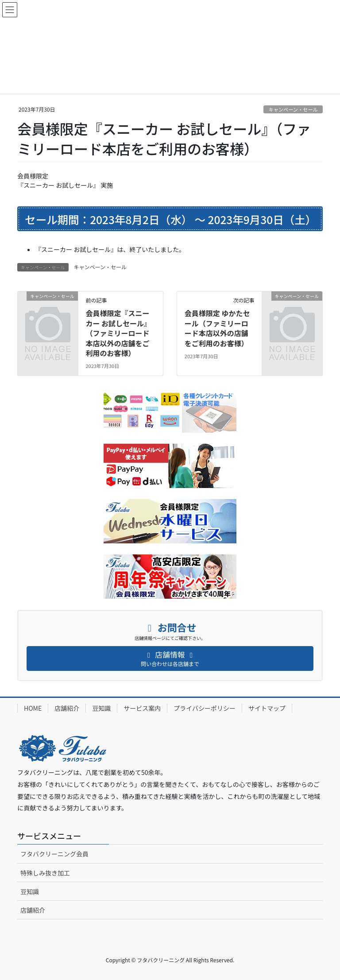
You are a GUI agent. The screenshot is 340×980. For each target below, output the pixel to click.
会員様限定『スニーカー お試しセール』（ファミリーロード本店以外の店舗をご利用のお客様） (118, 333)
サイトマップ (267, 708)
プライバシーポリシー (205, 708)
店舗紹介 (67, 708)
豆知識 (101, 708)
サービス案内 (142, 708)
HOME (33, 708)
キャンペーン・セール (293, 109)
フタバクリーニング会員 (54, 854)
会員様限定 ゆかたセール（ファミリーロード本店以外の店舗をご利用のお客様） (217, 328)
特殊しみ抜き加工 (45, 873)
